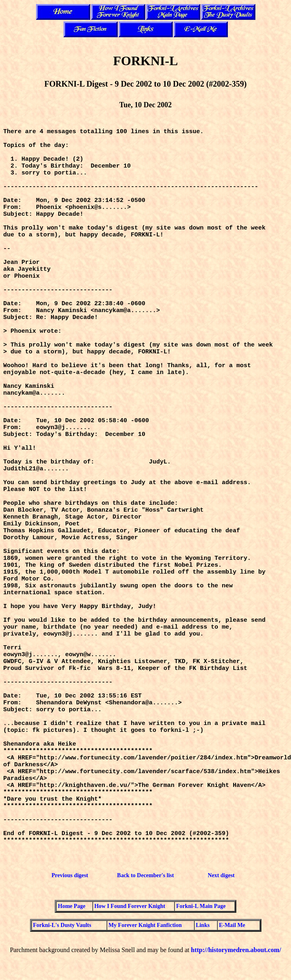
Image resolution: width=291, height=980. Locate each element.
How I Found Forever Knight (130, 906)
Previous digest (70, 875)
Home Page (72, 906)
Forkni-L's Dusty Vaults (62, 925)
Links (203, 925)
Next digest (221, 875)
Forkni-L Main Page (201, 906)
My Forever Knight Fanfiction (145, 925)
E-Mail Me (232, 925)
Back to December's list (145, 875)
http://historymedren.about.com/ (236, 950)
